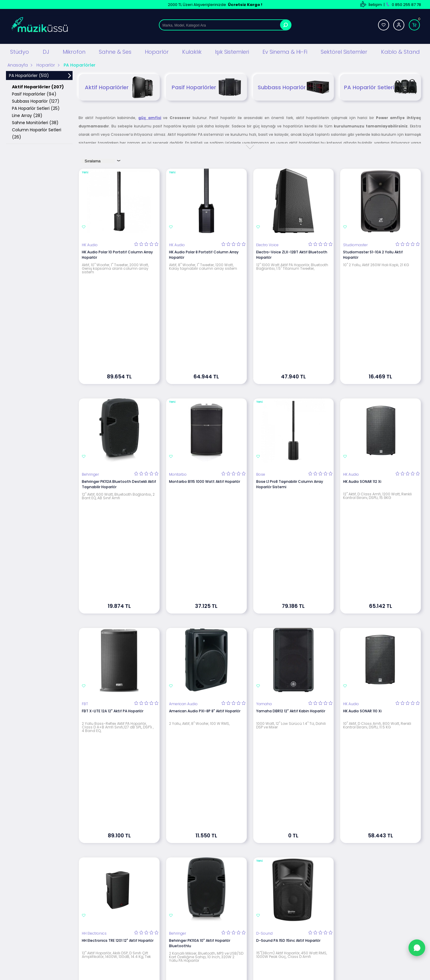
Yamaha (264, 527)
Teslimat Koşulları (199, 862)
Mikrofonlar (123, 889)
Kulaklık (192, 51)
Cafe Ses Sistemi (129, 943)
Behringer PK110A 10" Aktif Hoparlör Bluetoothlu (200, 678)
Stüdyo (20, 51)
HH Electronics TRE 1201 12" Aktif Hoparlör (118, 675)
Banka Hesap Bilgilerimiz (275, 889)
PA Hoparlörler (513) (29, 74)
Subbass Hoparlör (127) (36, 100)
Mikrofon (74, 51)
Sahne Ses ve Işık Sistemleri (139, 880)
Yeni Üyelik (332, 862)
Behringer (90, 385)
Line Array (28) (27, 114)
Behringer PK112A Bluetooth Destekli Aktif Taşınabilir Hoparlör (119, 395)
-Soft (182, 972)
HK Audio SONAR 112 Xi (362, 392)
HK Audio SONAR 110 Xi (362, 534)
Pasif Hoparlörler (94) (34, 93)
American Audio (183, 527)
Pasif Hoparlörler (206, 86)
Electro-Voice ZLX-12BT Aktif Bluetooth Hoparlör (292, 254)
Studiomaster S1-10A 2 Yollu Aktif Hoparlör (373, 254)
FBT (85, 527)
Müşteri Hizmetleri (269, 898)
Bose (261, 385)
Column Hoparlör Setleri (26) (37, 132)
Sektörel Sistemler (344, 51)
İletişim (375, 5)
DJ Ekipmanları (127, 871)
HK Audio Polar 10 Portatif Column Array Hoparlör (117, 254)
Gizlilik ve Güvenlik (200, 898)
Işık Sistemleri (232, 51)
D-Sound (264, 668)
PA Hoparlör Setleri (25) (36, 107)
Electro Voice (267, 244)
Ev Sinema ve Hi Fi (129, 916)
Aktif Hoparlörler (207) (38, 86)
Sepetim (261, 907)
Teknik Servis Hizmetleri (274, 862)
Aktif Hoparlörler (119, 86)
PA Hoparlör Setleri (381, 86)
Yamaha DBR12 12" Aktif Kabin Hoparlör (291, 534)
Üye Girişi (331, 871)
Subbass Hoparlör (294, 86)
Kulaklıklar (122, 907)
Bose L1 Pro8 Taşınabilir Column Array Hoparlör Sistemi (290, 395)
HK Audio (90, 244)
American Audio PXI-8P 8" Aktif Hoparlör (205, 534)
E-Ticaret (197, 972)
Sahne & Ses (115, 51)
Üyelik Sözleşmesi (199, 871)
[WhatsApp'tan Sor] (417, 948)
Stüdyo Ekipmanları (131, 862)
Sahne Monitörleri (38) (35, 121)
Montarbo (178, 385)
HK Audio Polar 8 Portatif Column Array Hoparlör (204, 254)
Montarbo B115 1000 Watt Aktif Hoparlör (205, 392)
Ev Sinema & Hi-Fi (285, 51)
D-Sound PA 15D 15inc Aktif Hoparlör (288, 675)
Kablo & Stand (400, 51)
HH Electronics (94, 668)
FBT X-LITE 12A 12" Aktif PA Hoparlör (113, 534)
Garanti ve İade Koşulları (205, 889)
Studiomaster (355, 244)
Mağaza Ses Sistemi (132, 925)
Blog (257, 871)
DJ (46, 51)
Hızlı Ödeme (264, 916)
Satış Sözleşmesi (198, 880)
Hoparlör (157, 51)
